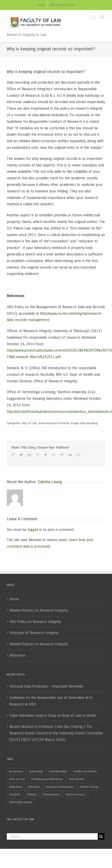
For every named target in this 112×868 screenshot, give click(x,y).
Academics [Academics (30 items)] (16, 771)
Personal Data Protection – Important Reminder (47, 686)
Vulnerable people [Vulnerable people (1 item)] (21, 802)
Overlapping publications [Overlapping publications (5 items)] (47, 779)
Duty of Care (29, 423)
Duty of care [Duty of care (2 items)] (17, 779)
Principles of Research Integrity (34, 633)
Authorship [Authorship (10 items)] (36, 771)
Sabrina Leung (50, 482)
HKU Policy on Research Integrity (35, 622)
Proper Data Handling (84, 423)
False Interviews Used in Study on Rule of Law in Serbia (53, 715)
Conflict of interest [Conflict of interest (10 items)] (85, 771)
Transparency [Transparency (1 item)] (51, 795)
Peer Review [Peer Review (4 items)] (76, 779)
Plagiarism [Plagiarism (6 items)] (16, 787)
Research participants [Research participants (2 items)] (60, 787)
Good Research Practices (54, 423)
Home (14, 599)
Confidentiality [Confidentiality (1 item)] (58, 771)
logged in (35, 530)
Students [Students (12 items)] (15, 795)
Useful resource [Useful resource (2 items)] (76, 795)
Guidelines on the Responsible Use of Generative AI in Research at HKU (51, 701)
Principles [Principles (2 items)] (34, 787)
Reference (17, 655)
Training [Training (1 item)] (31, 795)
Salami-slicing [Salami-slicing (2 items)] (89, 787)
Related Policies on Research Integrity (39, 610)
